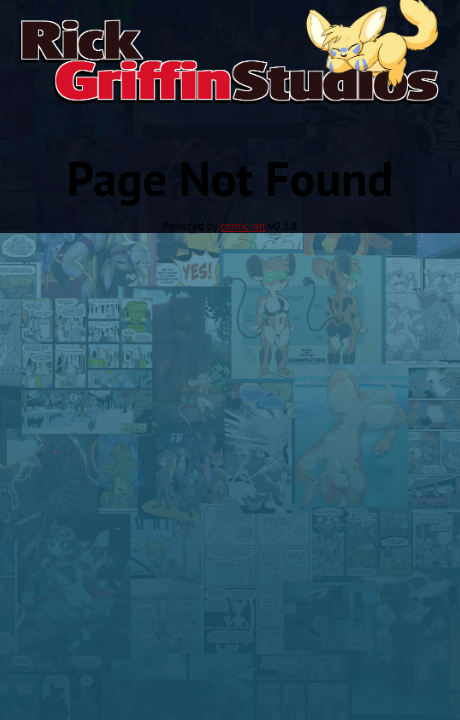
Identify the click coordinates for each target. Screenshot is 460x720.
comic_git (243, 226)
